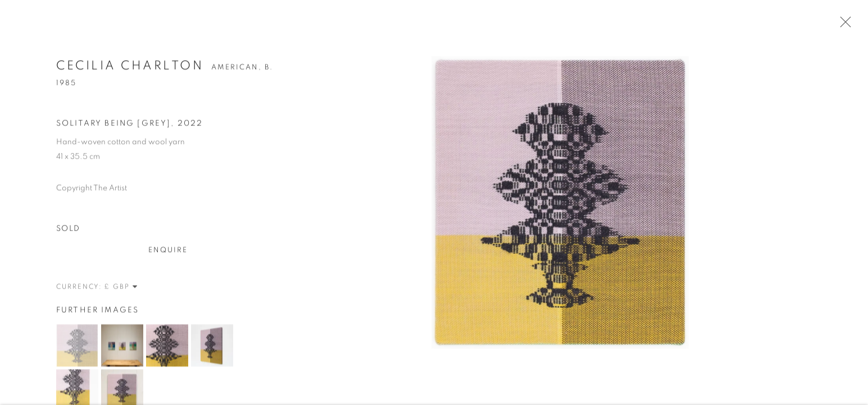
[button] (77, 346)
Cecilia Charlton (130, 66)
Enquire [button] (168, 251)
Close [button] (843, 25)
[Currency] (121, 287)
